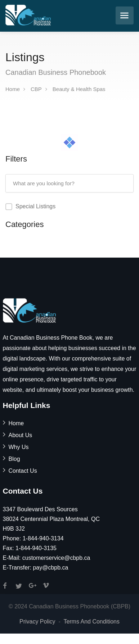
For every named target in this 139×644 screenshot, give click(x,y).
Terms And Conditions (91, 622)
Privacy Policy (37, 622)
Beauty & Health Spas (79, 89)
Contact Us (23, 471)
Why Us (19, 447)
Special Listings (35, 206)
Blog (14, 459)
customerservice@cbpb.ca (56, 558)
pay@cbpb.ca (50, 568)
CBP (36, 89)
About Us (21, 435)
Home (13, 89)
